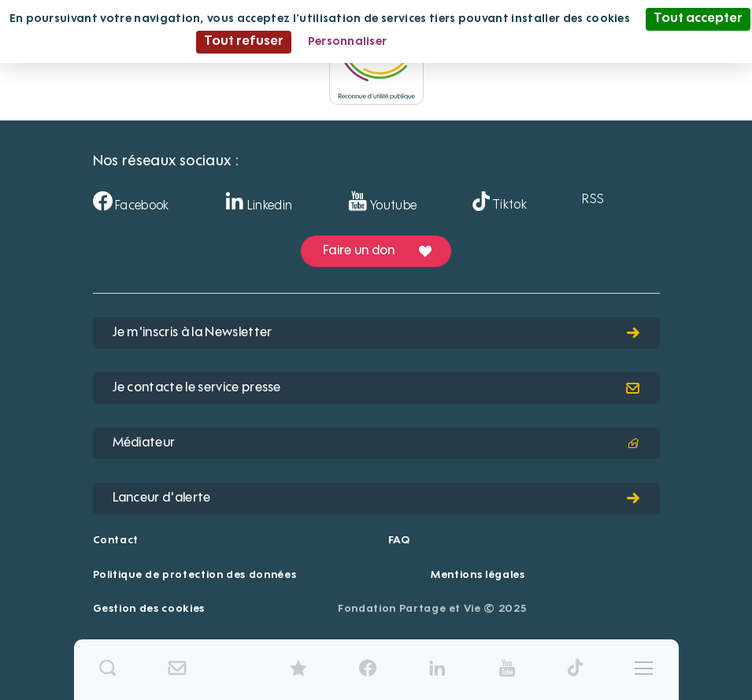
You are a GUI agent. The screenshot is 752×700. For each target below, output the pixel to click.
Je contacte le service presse (376, 388)
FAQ (399, 541)
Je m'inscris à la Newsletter (376, 333)
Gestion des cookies (149, 609)
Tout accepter (698, 19)
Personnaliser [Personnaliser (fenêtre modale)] (348, 42)
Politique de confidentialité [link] (480, 42)
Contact (116, 541)
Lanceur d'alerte (376, 498)
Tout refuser (244, 42)
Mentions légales (478, 575)
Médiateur (376, 443)
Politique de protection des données (195, 575)
